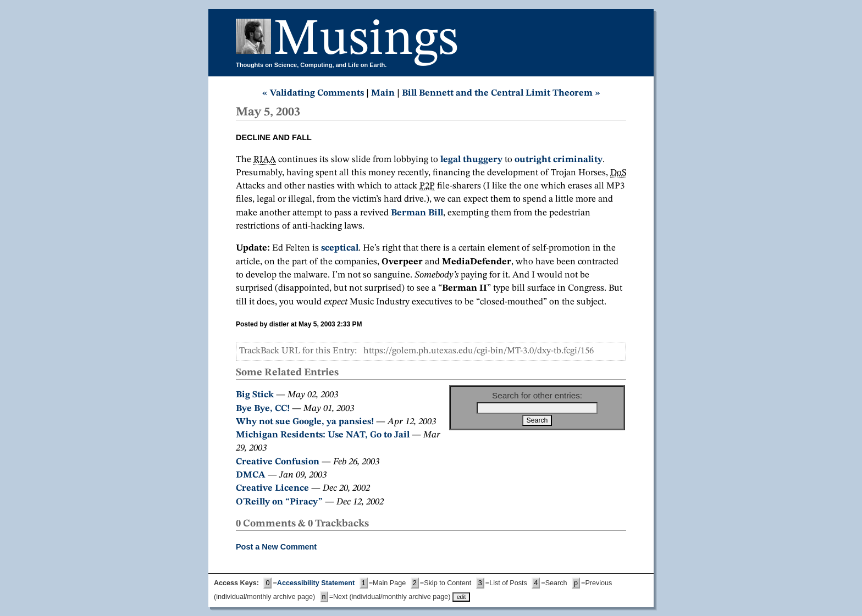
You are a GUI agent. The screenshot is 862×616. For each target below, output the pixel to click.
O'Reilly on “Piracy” (279, 502)
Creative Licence (272, 488)
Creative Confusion (278, 462)
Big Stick (255, 395)
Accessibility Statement (316, 583)
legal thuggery (471, 160)
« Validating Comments (313, 93)
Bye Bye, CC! (263, 409)
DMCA (251, 475)
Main (383, 93)
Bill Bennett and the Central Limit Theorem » (501, 93)
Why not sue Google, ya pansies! (305, 422)
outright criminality (559, 160)
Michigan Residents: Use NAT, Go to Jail (323, 435)
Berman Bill (417, 213)
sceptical (340, 248)
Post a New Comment (276, 547)
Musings (366, 40)
